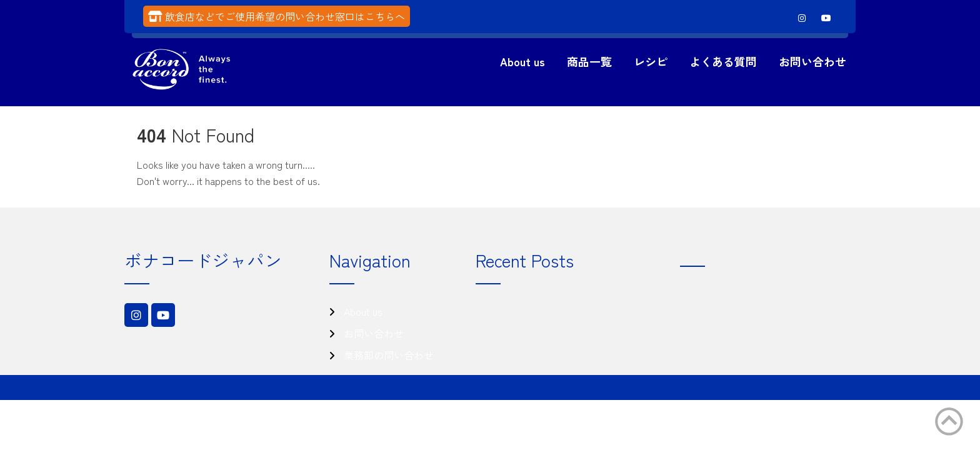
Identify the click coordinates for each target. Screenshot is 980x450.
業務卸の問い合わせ (389, 355)
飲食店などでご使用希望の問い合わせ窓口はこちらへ (285, 16)
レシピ (651, 61)
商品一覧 (589, 61)
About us (522, 61)
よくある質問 (723, 61)
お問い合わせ (812, 61)
